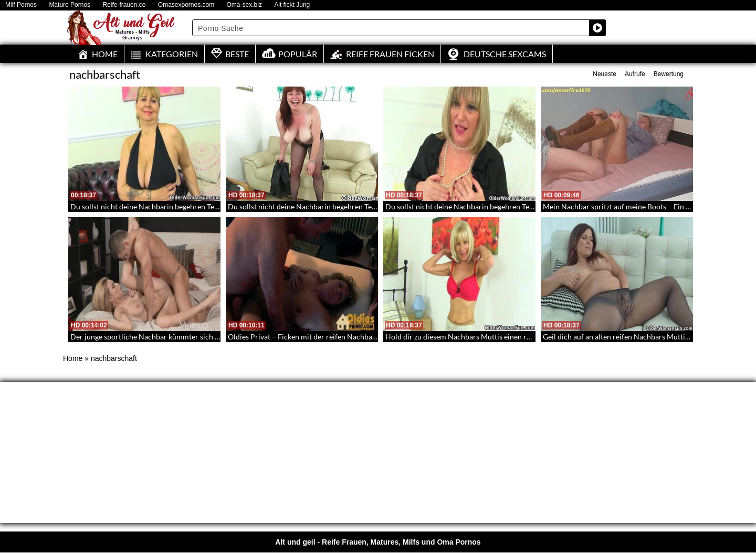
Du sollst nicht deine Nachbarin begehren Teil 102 (151, 206)
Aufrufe (635, 74)
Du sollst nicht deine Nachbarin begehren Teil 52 (307, 206)
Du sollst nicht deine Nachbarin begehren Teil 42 (464, 206)
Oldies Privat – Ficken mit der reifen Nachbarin (305, 337)
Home (73, 358)
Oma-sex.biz (244, 5)
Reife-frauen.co (124, 5)
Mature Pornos (70, 5)
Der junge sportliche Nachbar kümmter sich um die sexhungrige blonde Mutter (198, 337)
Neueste (605, 74)
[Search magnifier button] (597, 28)
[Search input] (391, 28)
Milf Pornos (21, 5)
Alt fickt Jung (292, 5)
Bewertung (669, 74)
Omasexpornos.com (186, 5)
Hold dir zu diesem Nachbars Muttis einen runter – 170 (475, 337)
